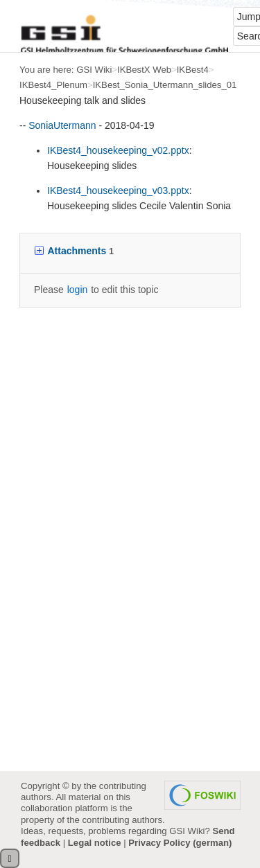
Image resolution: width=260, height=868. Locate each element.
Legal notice (95, 843)
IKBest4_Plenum (53, 85)
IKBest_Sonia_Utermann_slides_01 (165, 85)
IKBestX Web (144, 70)
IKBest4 (193, 70)
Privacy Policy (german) (180, 843)
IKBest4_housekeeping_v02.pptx (118, 150)
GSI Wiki (94, 70)
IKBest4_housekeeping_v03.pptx (118, 191)
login (78, 290)
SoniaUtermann (62, 125)
